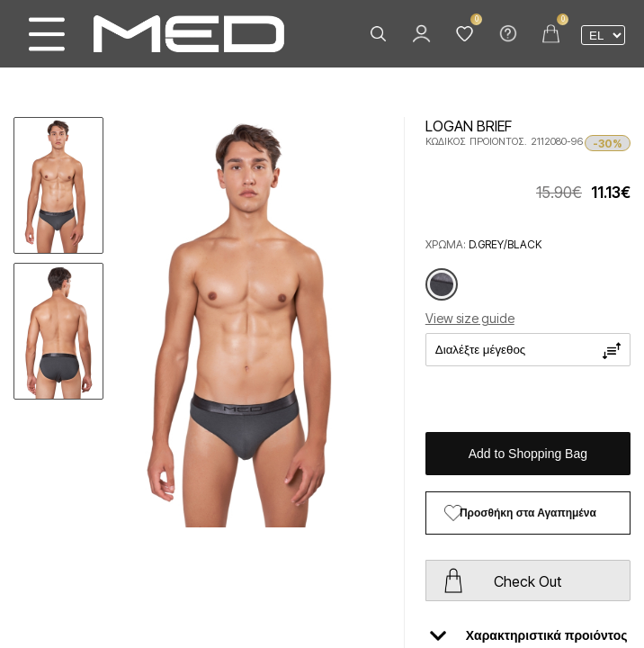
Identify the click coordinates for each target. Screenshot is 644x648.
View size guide (470, 318)
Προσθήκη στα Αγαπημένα (528, 513)
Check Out (528, 581)
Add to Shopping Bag (528, 454)
